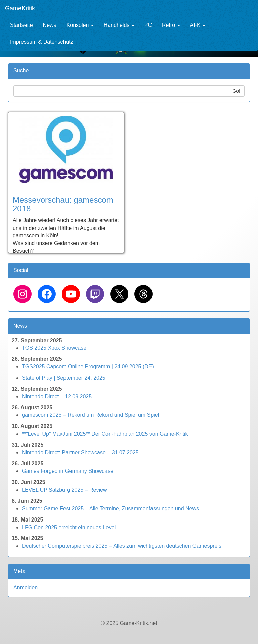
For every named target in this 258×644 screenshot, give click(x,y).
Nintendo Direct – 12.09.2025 (57, 397)
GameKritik (20, 8)
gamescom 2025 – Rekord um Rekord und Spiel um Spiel (90, 415)
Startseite (21, 25)
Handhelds (119, 25)
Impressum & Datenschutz (42, 42)
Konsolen (80, 25)
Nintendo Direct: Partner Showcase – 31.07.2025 (80, 453)
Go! (236, 91)
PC (148, 25)
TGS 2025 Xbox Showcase (54, 348)
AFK (198, 25)
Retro (171, 25)
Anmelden (26, 587)
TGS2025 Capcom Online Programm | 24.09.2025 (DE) (88, 367)
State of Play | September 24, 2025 (64, 378)
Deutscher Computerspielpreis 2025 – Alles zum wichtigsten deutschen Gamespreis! (122, 546)
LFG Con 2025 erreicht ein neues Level (69, 527)
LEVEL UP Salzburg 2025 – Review (64, 490)
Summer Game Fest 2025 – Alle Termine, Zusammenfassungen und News (110, 509)
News (50, 25)
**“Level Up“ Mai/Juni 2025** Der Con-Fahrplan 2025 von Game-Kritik (105, 434)
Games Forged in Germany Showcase (68, 471)
